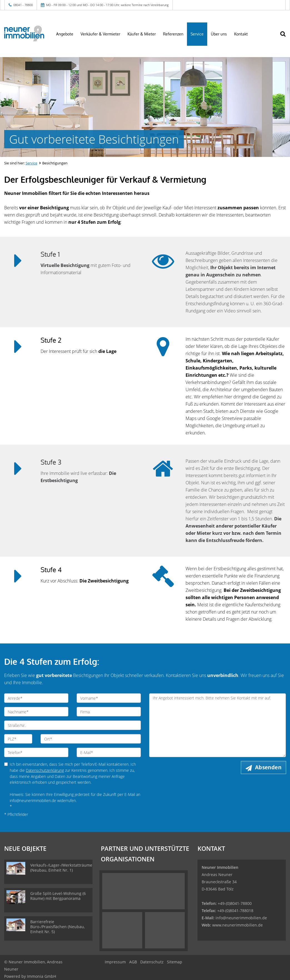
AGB (133, 962)
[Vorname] (109, 698)
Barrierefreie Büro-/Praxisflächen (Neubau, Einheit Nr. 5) (57, 927)
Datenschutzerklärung (45, 770)
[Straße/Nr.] (72, 725)
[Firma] (109, 712)
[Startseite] (24, 34)
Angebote (65, 34)
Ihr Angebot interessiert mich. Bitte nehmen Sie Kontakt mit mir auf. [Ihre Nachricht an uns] (217, 725)
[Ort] (91, 739)
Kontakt (241, 34)
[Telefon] (36, 752)
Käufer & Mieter (142, 34)
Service (197, 34)
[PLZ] (18, 739)
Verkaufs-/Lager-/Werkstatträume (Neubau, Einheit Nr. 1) (61, 868)
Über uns (219, 34)
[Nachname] (36, 712)
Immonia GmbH (42, 976)
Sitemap (175, 962)
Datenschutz (152, 962)
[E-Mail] (109, 752)
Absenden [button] (268, 767)
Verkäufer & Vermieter (100, 34)
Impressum (115, 962)
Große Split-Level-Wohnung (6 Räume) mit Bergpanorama (58, 896)
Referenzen (173, 34)
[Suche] (286, 37)
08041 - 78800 (23, 5)
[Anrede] (36, 698)
